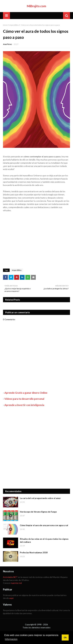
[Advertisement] (36, 448)
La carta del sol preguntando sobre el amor (40, 498)
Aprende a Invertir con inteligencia (24, 405)
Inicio (5, 25)
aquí (11, 598)
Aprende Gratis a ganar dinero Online (26, 393)
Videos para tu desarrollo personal (24, 399)
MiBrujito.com (36, 6)
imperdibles (14, 25)
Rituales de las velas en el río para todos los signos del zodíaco (44, 540)
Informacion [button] (11, 639)
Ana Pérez (7, 44)
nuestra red (16, 583)
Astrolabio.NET (10, 577)
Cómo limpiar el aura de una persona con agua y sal (44, 525)
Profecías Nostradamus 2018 (34, 553)
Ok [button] (65, 638)
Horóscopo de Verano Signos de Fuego (38, 512)
